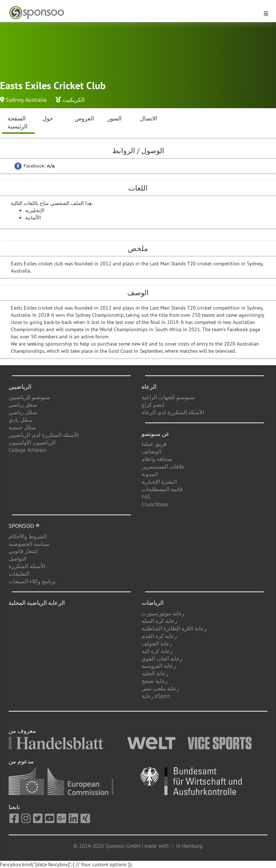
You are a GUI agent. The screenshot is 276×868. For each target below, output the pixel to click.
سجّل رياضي (23, 412)
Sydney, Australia (26, 100)
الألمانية (33, 218)
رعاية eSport (156, 696)
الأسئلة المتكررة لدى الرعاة (173, 412)
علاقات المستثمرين (163, 467)
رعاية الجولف (157, 643)
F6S (146, 497)
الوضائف (151, 451)
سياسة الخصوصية (29, 544)
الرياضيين (20, 387)
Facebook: (34, 166)
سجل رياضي (23, 405)
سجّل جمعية (22, 427)
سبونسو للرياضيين (29, 397)
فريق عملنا (154, 444)
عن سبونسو (156, 434)
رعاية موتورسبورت (163, 613)
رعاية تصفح (155, 681)
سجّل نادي (20, 420)
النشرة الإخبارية (159, 482)
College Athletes (27, 450)
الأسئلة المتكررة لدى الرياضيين (44, 435)
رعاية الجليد (155, 673)
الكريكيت (73, 100)
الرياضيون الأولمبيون (32, 442)
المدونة (150, 474)
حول (48, 118)
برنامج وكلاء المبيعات (32, 581)
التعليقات (19, 574)
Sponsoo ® (24, 526)
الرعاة (149, 387)
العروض (84, 118)
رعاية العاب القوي (162, 659)
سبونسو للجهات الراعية (168, 397)
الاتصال (148, 118)
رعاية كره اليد (157, 651)
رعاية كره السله (159, 621)
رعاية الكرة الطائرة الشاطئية (174, 628)
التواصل (18, 559)
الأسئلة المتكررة (27, 566)
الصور (114, 118)
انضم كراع (153, 405)
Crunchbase (155, 504)
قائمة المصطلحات (162, 489)
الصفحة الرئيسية (17, 122)
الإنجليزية (35, 210)
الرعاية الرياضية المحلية (37, 603)
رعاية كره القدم (159, 636)
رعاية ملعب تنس (160, 688)
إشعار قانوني (23, 551)
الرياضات (153, 603)
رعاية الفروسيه (159, 666)
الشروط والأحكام (28, 536)
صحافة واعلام (157, 459)
